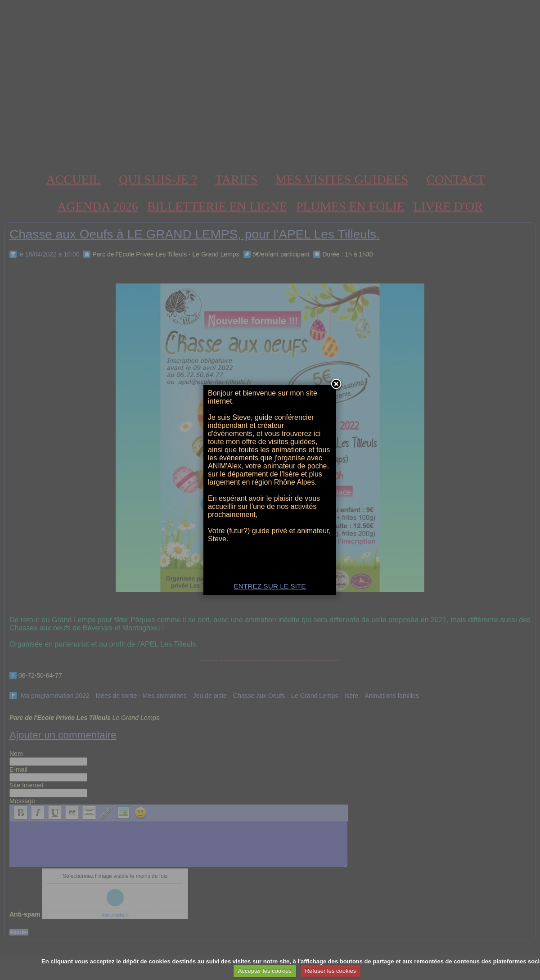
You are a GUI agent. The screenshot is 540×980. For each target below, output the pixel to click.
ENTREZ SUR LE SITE (270, 586)
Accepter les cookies (265, 971)
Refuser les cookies (331, 971)
